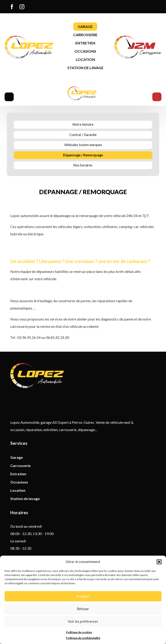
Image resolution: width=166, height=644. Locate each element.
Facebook (13, 7)
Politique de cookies (79, 632)
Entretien (85, 43)
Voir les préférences (83, 621)
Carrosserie (85, 35)
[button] (159, 562)
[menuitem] (12, 7)
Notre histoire (83, 124)
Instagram (23, 7)
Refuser (83, 609)
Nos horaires (83, 165)
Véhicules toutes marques (83, 145)
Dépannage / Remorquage (83, 155)
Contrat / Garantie (83, 135)
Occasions (85, 51)
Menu (9, 97)
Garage (85, 26)
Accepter (83, 596)
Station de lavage (85, 68)
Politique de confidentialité (83, 638)
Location (85, 59)
